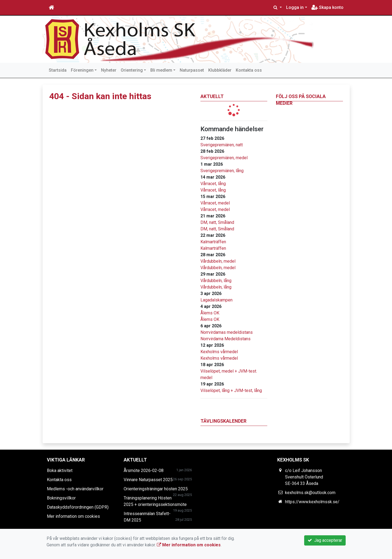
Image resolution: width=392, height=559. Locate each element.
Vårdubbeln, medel (218, 261)
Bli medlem (161, 70)
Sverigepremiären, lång (222, 171)
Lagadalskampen (216, 300)
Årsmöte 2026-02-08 (144, 471)
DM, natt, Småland (217, 222)
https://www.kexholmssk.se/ (312, 502)
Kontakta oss (249, 70)
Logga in (295, 7)
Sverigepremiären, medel (224, 158)
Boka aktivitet (60, 471)
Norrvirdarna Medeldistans (226, 339)
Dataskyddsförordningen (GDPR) (78, 507)
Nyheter (109, 70)
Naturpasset (192, 70)
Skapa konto (327, 7)
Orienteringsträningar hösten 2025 (156, 489)
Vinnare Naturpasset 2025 (148, 480)
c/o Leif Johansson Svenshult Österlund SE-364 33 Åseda (304, 477)
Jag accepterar (325, 540)
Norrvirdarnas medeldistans (227, 332)
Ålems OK (210, 313)
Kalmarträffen (213, 242)
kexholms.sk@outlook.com (310, 493)
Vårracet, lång (213, 184)
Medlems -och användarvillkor (75, 489)
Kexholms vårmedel (219, 352)
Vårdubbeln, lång (216, 281)
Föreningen (82, 70)
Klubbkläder (220, 70)
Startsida (58, 70)
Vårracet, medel (215, 203)
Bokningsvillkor (61, 498)
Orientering (132, 70)
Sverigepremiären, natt (222, 145)
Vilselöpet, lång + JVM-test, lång (231, 390)
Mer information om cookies (73, 516)
